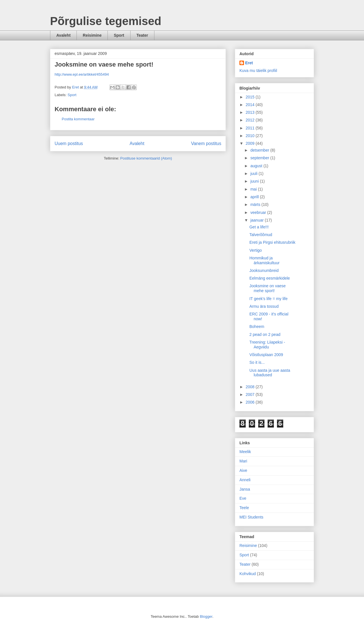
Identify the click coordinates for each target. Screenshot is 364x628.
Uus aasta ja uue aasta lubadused (270, 373)
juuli (254, 173)
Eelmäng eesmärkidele (270, 278)
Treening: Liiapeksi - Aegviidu (267, 345)
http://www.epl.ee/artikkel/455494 (82, 74)
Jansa (245, 489)
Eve (243, 498)
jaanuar (258, 220)
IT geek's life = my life (268, 299)
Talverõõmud (261, 235)
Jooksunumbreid (264, 270)
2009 (251, 143)
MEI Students (251, 517)
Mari (243, 461)
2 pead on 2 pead (265, 334)
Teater (142, 35)
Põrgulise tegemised (106, 21)
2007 (251, 394)
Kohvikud (248, 574)
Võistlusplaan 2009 (266, 355)
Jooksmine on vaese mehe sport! (268, 288)
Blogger (206, 616)
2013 (251, 112)
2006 (251, 402)
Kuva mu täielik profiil (258, 71)
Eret (249, 63)
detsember (260, 150)
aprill (255, 197)
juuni (255, 181)
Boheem (257, 327)
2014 (251, 105)
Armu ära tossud (264, 306)
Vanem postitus (206, 143)
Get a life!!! (259, 227)
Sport (119, 35)
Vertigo (256, 250)
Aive (243, 470)
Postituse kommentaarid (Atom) (146, 158)
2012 (251, 120)
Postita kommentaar (78, 119)
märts (256, 204)
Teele (244, 508)
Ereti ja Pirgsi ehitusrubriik (272, 242)
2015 (251, 97)
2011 (251, 128)
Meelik (245, 452)
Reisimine (92, 35)
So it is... (257, 362)
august (257, 166)
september (260, 158)
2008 (251, 387)
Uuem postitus (69, 143)
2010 (251, 136)
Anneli (245, 480)
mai (254, 189)
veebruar (259, 212)
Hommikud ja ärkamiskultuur (264, 260)
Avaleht (63, 35)
